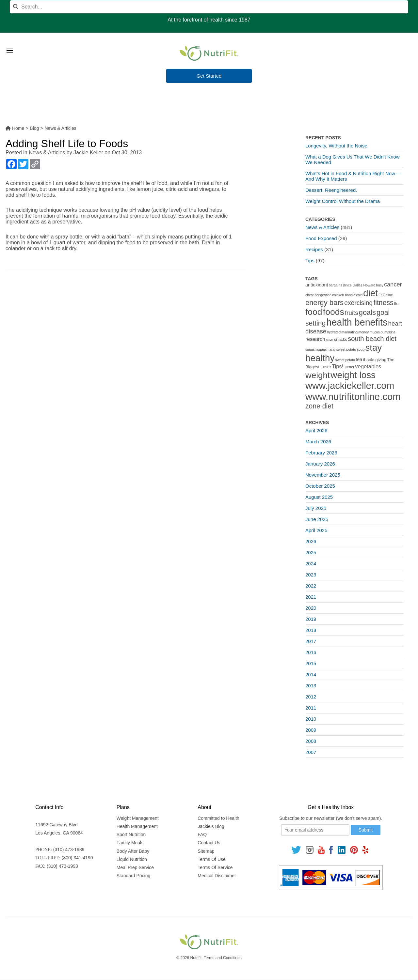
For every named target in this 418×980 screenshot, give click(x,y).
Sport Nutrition (131, 835)
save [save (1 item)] (330, 340)
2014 (311, 674)
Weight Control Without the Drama (343, 201)
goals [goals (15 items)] (367, 312)
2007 (311, 752)
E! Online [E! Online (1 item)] (386, 295)
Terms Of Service (215, 867)
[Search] (209, 7)
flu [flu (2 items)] (396, 304)
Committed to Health (218, 818)
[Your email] (315, 830)
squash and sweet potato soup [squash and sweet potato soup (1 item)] (341, 349)
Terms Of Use (212, 859)
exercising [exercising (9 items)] (358, 303)
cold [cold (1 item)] (360, 295)
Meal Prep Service (135, 867)
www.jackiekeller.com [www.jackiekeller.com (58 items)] (350, 386)
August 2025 (319, 497)
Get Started (209, 76)
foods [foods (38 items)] (334, 312)
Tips (310, 260)
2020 (311, 608)
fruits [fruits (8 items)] (352, 313)
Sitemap (206, 851)
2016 (311, 652)
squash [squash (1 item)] (311, 349)
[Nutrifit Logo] (209, 53)
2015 (311, 663)
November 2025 (323, 475)
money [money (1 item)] (363, 332)
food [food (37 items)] (314, 312)
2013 (311, 686)
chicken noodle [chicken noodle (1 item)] (344, 295)
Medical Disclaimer (217, 876)
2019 (311, 619)
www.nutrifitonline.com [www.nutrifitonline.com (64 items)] (353, 397)
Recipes (314, 249)
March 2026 (318, 442)
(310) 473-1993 (62, 866)
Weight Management (138, 818)
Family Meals (130, 843)
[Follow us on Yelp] (365, 850)
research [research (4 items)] (315, 339)
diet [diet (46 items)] (370, 293)
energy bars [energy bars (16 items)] (324, 303)
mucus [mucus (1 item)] (375, 332)
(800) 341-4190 (77, 858)
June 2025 (317, 519)
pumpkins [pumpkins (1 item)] (388, 332)
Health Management (137, 826)
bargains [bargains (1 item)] (336, 285)
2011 (311, 708)
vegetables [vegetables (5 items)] (368, 367)
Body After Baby (133, 851)
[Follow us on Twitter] (296, 850)
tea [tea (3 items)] (359, 360)
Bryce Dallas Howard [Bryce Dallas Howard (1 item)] (359, 285)
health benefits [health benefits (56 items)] (357, 322)
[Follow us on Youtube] (321, 850)
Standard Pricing (134, 876)
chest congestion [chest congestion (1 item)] (318, 295)
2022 (311, 586)
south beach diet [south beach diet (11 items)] (372, 339)
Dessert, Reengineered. (331, 190)
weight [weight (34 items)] (318, 375)
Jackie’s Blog (211, 826)
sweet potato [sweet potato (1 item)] (345, 360)
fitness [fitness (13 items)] (383, 303)
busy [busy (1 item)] (380, 285)
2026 (311, 541)
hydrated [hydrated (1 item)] (334, 332)
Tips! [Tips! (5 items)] (338, 367)
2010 (311, 719)
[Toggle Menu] (10, 42)
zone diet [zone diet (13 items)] (319, 406)
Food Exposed (321, 238)
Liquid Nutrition (132, 859)
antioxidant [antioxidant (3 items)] (317, 285)
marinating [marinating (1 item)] (349, 332)
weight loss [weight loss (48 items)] (353, 375)
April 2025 (316, 530)
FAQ (202, 835)
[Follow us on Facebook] (331, 850)
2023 (311, 575)
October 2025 (320, 486)
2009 (311, 730)
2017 (311, 641)
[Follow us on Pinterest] (354, 850)
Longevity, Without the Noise (336, 146)
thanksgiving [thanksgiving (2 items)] (375, 360)
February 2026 (321, 453)
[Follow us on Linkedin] (342, 850)
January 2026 (320, 464)
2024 (311, 564)
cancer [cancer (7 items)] (393, 284)
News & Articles (47, 153)
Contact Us (209, 843)
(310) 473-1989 (69, 850)
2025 (311, 552)
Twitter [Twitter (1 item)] (349, 367)
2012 (311, 697)
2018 (311, 630)
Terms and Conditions (223, 958)
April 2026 (316, 430)
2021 (311, 597)
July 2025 (316, 508)
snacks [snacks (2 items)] (341, 339)
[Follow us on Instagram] (310, 850)
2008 (311, 741)
